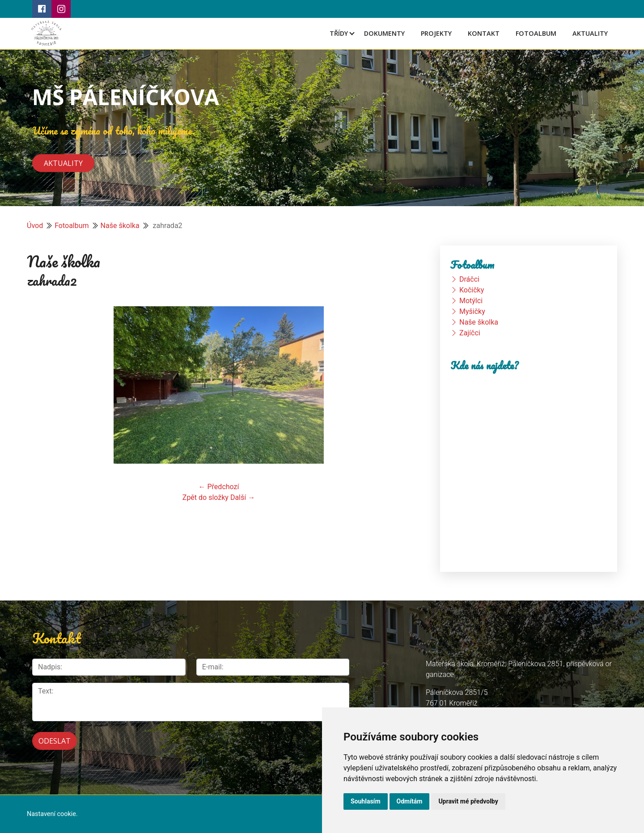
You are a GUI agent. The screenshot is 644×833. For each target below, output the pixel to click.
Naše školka (120, 226)
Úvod (35, 226)
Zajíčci (470, 333)
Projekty (436, 33)
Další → (243, 497)
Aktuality (590, 33)
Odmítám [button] (410, 801)
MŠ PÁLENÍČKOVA (126, 97)
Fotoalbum (536, 33)
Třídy (339, 33)
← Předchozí (219, 487)
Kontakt (484, 33)
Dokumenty (384, 33)
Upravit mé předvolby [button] (468, 801)
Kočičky (472, 290)
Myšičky (472, 311)
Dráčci (469, 279)
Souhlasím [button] (366, 801)
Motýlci (471, 301)
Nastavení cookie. (52, 814)
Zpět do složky (205, 497)
